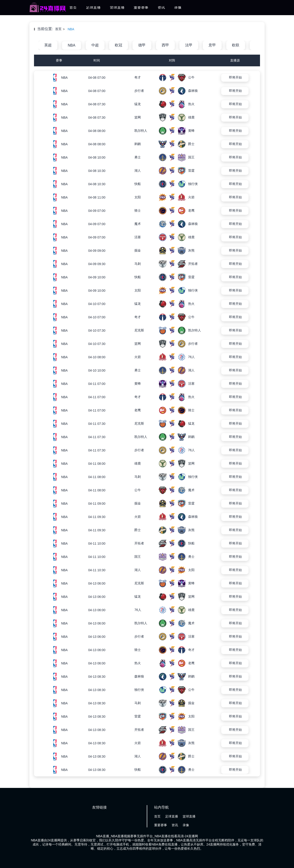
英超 (48, 45)
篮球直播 (117, 7)
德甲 (142, 45)
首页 (73, 7)
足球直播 (93, 7)
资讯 (161, 7)
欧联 (236, 45)
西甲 (165, 45)
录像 (178, 7)
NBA (71, 29)
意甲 (212, 45)
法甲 (189, 45)
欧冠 (119, 45)
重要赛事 (141, 7)
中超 (95, 45)
